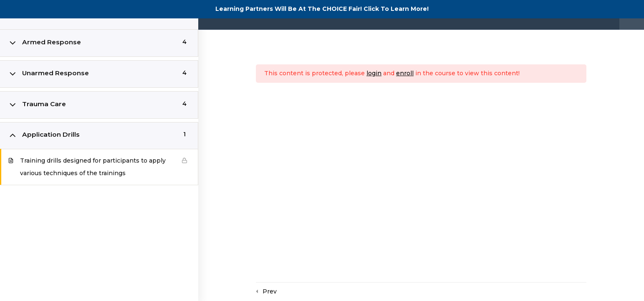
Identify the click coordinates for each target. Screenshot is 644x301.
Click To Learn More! (396, 9)
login (374, 73)
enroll (405, 73)
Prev (270, 291)
